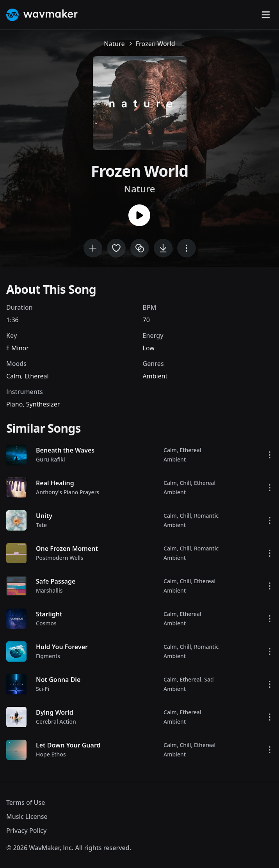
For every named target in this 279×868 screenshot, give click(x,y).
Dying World (55, 712)
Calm (14, 376)
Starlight (49, 614)
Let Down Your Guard (68, 745)
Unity (44, 516)
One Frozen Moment (67, 548)
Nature (114, 44)
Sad (209, 679)
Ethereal (37, 376)
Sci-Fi (43, 689)
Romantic (206, 516)
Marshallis (49, 590)
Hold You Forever (62, 647)
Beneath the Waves (65, 450)
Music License (27, 817)
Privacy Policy (26, 831)
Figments (48, 656)
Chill (185, 483)
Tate (41, 525)
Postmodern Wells (60, 558)
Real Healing (55, 483)
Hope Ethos (51, 754)
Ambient (155, 376)
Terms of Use (26, 802)
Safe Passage (56, 581)
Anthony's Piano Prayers (68, 492)
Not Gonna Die (58, 680)
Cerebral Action (56, 722)
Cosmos (46, 623)
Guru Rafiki (51, 459)
